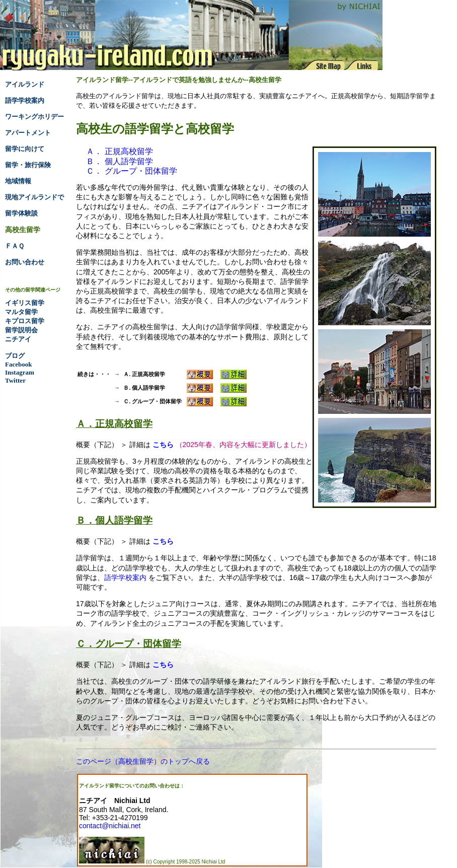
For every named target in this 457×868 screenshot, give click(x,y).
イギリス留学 (25, 303)
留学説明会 (21, 330)
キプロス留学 (25, 321)
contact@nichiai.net (110, 826)
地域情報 (18, 181)
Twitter (15, 380)
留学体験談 (21, 213)
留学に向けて (25, 149)
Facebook (18, 364)
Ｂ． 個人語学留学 (119, 161)
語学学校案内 (125, 577)
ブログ (15, 356)
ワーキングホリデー (34, 117)
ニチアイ (18, 339)
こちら (163, 445)
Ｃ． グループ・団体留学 (131, 171)
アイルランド (25, 84)
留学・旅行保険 (28, 165)
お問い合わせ (25, 262)
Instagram (20, 372)
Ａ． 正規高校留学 (119, 151)
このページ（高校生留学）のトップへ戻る (143, 761)
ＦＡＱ (15, 246)
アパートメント (28, 133)
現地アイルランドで (34, 197)
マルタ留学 (21, 312)
